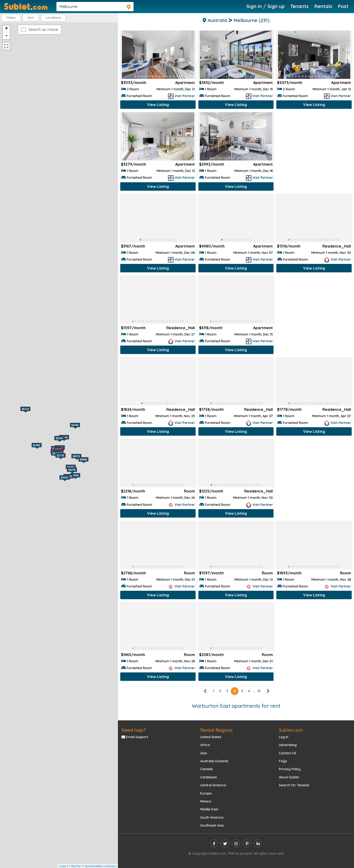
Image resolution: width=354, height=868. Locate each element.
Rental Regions (216, 730)
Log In (284, 737)
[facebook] (214, 843)
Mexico (206, 801)
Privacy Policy (290, 769)
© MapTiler (75, 866)
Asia (204, 753)
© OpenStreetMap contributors (99, 866)
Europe (206, 793)
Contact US (288, 753)
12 (259, 691)
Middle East (209, 809)
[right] (268, 691)
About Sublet (289, 777)
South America (212, 817)
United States (211, 737)
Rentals (323, 6)
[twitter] (225, 843)
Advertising (288, 745)
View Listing (158, 105)
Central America (213, 785)
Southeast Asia (212, 825)
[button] (53, 18)
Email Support (135, 737)
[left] (205, 691)
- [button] (6, 36)
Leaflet (63, 866)
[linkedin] (258, 843)
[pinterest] (247, 843)
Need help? (134, 730)
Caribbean (209, 777)
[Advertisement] (314, 146)
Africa (205, 745)
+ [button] (6, 29)
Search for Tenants (294, 785)
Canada (206, 769)
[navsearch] (95, 7)
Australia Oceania (214, 761)
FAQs (283, 761)
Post (343, 6)
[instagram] (236, 843)
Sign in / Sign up (266, 6)
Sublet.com (291, 730)
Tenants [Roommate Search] (299, 6)
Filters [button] (11, 18)
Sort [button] (31, 18)
